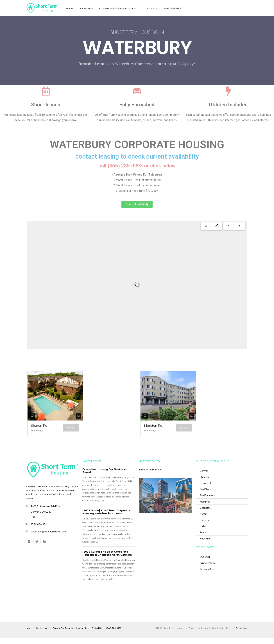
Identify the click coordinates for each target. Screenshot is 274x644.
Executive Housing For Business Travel (104, 477)
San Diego (205, 495)
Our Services (86, 8)
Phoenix (204, 483)
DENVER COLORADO (151, 475)
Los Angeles (207, 489)
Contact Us (151, 8)
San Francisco (207, 501)
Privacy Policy (207, 569)
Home (69, 8)
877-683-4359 (39, 530)
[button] (137, 204)
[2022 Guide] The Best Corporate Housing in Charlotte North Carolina (107, 559)
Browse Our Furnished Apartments (119, 8)
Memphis (205, 507)
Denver (204, 476)
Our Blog (205, 562)
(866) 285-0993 (172, 8)
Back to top (241, 634)
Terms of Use (207, 575)
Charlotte (205, 513)
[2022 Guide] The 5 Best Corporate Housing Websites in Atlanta (106, 518)
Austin (203, 520)
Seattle (204, 538)
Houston (205, 526)
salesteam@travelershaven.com (48, 537)
